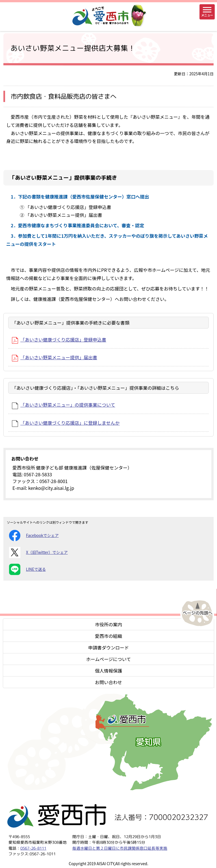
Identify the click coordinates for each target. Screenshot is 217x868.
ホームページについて (109, 659)
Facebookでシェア (34, 536)
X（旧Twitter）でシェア (38, 552)
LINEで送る (27, 569)
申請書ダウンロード (108, 647)
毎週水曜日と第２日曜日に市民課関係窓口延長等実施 (120, 848)
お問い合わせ (108, 682)
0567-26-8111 (33, 848)
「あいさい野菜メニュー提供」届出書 (55, 357)
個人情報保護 (108, 671)
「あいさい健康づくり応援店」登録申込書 (59, 340)
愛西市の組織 (108, 636)
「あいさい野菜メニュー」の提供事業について (64, 405)
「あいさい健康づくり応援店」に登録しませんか (66, 423)
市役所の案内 (108, 624)
